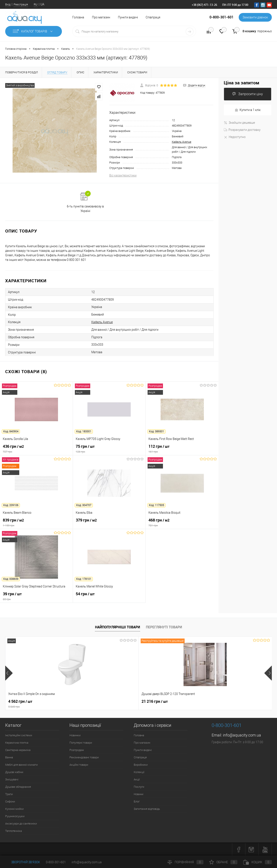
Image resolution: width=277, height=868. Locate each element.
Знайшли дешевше (239, 123)
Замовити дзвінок (255, 17)
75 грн (109, 449)
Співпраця (153, 17)
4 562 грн (39, 704)
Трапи (9, 794)
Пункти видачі (128, 17)
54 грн (109, 596)
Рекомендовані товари (84, 757)
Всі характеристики (123, 175)
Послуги (139, 787)
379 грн (109, 523)
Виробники (141, 765)
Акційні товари (79, 765)
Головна (78, 17)
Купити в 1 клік (248, 110)
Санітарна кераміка (18, 750)
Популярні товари (81, 743)
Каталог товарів (34, 31)
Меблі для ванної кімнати (21, 765)
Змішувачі (12, 779)
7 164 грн (154, 701)
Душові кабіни (14, 772)
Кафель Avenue (182, 142)
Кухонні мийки (14, 809)
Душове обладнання (18, 787)
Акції (137, 779)
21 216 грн (88, 701)
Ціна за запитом (242, 83)
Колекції (139, 772)
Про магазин (101, 17)
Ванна (9, 757)
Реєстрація (21, 4)
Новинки (75, 735)
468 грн (182, 523)
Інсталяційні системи (19, 735)
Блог (137, 801)
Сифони (10, 801)
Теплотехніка (14, 831)
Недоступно (235, 137)
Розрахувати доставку (242, 130)
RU (36, 4)
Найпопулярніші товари (118, 627)
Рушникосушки (15, 816)
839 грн (36, 523)
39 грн (36, 596)
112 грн (182, 449)
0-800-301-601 (56, 862)
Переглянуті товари (164, 627)
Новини (138, 794)
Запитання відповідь (147, 809)
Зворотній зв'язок (23, 862)
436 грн (36, 449)
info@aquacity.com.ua (242, 735)
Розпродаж (77, 750)
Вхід (8, 4)
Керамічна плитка (17, 743)
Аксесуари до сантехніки (21, 824)
